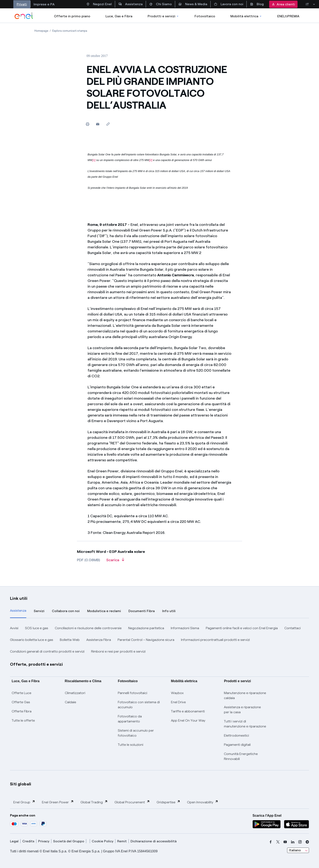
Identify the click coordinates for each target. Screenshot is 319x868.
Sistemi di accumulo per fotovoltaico (136, 733)
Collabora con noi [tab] (66, 611)
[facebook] (271, 842)
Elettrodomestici (236, 735)
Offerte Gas (21, 702)
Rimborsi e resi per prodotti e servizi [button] (118, 651)
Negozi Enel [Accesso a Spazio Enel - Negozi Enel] (99, 4)
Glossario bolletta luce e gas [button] (32, 640)
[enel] (24, 16)
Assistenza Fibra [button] (99, 640)
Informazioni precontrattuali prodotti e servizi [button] (215, 640)
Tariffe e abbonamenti (188, 711)
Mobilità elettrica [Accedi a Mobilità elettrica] (246, 16)
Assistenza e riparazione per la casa (242, 710)
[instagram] (300, 842)
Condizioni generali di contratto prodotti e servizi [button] (47, 651)
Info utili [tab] (169, 611)
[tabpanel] (159, 640)
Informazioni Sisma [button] (185, 628)
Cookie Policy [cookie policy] (103, 841)
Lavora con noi (229, 4)
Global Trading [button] (94, 802)
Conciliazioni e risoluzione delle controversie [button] (88, 628)
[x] (278, 842)
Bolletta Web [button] (70, 640)
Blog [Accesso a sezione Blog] (257, 4)
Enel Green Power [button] (58, 802)
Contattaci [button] (293, 628)
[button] (98, 124)
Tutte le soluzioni (131, 745)
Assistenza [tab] (18, 611)
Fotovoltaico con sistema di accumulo (139, 705)
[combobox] (298, 850)
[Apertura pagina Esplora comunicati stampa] (70, 31)
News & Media (193, 4)
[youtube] (285, 842)
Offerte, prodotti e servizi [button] (36, 664)
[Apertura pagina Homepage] (41, 31)
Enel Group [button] (24, 802)
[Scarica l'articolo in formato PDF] (115, 561)
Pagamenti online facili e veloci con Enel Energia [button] (242, 628)
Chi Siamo (161, 4)
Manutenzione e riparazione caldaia (245, 695)
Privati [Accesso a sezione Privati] (22, 4)
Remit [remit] (122, 841)
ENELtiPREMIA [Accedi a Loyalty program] (288, 16)
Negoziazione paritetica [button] (146, 628)
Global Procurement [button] (132, 802)
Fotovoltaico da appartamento (130, 719)
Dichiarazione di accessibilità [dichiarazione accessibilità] (154, 841)
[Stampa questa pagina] (87, 124)
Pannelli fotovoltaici (132, 693)
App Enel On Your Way (188, 720)
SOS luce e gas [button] (37, 628)
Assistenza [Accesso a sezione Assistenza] (131, 4)
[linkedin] (293, 842)
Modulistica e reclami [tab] (104, 611)
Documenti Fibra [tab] (142, 611)
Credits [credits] (28, 841)
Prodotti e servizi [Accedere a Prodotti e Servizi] (163, 16)
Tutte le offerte (23, 720)
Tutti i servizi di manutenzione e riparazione (245, 724)
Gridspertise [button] (168, 802)
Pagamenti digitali (237, 745)
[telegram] (307, 842)
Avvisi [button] (14, 628)
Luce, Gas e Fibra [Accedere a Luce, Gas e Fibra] (119, 16)
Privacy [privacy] (44, 841)
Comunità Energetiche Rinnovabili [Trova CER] (241, 756)
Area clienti (283, 4)
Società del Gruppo (69, 841)
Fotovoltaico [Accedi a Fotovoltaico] (205, 16)
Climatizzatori (75, 693)
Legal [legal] (14, 841)
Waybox (177, 693)
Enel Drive (178, 702)
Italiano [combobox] (295, 850)
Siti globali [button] (21, 784)
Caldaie (70, 702)
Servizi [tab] (39, 611)
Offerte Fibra (22, 711)
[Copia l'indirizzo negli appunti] (108, 124)
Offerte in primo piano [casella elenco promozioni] (72, 16)
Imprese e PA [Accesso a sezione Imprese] (44, 4)
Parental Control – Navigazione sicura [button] (146, 640)
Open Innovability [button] (203, 802)
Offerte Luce (21, 693)
